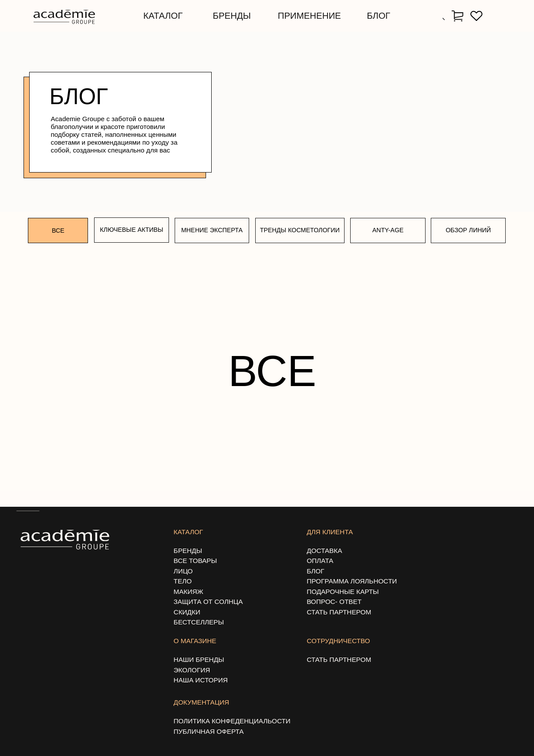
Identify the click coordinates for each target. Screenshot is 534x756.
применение (309, 16)
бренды (232, 16)
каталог (163, 16)
